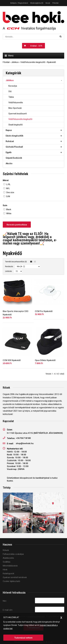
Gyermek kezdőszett (18, 114)
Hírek (5, 570)
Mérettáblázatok (10, 566)
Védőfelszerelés (16, 103)
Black (9, 209)
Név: (5, 601)
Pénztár (55, 3)
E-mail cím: (8, 610)
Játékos (15, 62)
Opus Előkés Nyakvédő (45, 360)
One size (10, 192)
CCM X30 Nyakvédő (12, 360)
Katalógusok (8, 573)
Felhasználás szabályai (13, 554)
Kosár (48, 3)
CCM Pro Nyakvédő (44, 311)
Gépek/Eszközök (14, 158)
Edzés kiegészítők (14, 136)
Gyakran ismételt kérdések (15, 577)
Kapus (9, 130)
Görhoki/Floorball (14, 147)
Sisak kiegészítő (16, 125)
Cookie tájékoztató (11, 581)
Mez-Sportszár (15, 108)
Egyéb (9, 152)
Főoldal (6, 62)
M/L (8, 188)
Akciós (9, 163)
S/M (8, 196)
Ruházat (10, 141)
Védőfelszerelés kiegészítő (33, 62)
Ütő (10, 91)
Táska (11, 97)
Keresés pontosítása (17, 225)
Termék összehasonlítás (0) (16, 262)
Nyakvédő (51, 62)
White (9, 213)
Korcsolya (13, 86)
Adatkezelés (8, 558)
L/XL (8, 184)
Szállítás (7, 562)
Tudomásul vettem (23, 638)
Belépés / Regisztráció (19, 3)
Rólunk (6, 550)
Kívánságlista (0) (37, 3)
